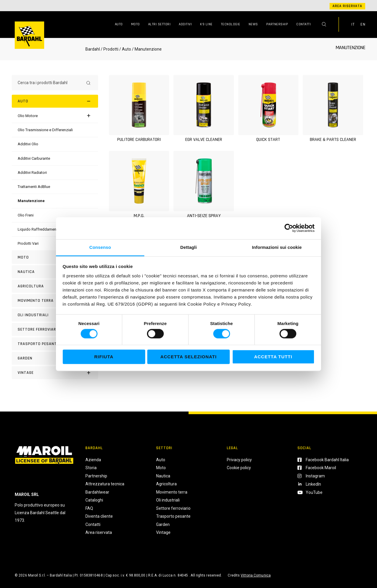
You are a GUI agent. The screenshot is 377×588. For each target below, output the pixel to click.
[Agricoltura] (55, 286)
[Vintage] (55, 373)
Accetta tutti (273, 357)
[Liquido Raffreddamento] (39, 229)
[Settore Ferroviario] (55, 329)
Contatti (304, 24)
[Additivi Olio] (28, 144)
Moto (135, 24)
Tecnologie (231, 24)
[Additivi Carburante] (34, 158)
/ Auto (125, 49)
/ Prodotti (110, 49)
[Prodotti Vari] (28, 243)
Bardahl (93, 49)
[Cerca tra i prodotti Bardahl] (50, 83)
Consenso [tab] (100, 247)
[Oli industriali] (55, 315)
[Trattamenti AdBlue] (34, 187)
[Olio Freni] (26, 215)
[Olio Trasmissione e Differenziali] (45, 130)
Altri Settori (159, 24)
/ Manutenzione (146, 49)
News (253, 24)
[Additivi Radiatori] (32, 173)
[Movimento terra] (55, 301)
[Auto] (55, 101)
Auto (119, 24)
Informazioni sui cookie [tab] (277, 247)
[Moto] (55, 257)
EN (363, 24)
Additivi (185, 24)
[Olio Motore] (28, 116)
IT (353, 24)
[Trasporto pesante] (55, 344)
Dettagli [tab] (188, 247)
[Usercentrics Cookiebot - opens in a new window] (289, 228)
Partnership (277, 24)
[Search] (88, 83)
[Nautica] (55, 272)
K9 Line (206, 24)
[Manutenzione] (31, 201)
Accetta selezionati (188, 357)
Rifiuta (104, 357)
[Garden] (55, 358)
